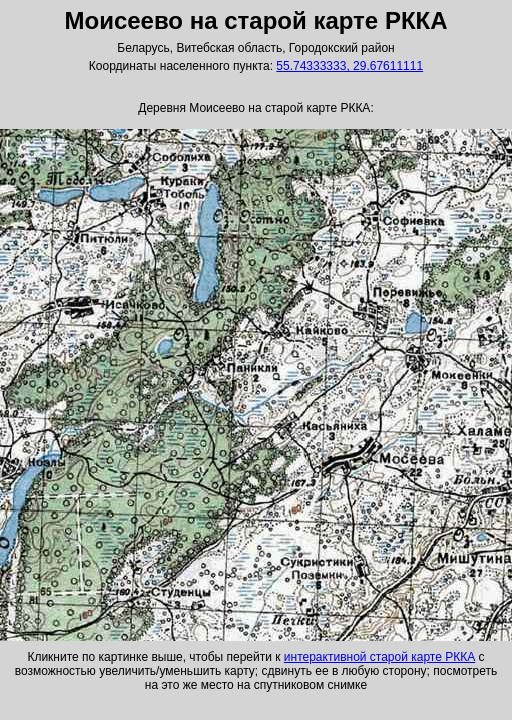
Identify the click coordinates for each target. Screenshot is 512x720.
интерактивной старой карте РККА (379, 657)
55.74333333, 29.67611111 (349, 66)
